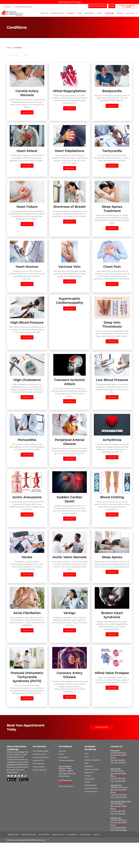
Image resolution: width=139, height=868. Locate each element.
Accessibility (72, 834)
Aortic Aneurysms (27, 497)
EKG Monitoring (38, 763)
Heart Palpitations (69, 151)
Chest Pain (112, 267)
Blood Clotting (112, 497)
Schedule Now (102, 727)
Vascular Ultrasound (40, 770)
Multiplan (88, 776)
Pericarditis (27, 440)
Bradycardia (112, 91)
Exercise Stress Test (39, 754)
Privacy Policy (44, 834)
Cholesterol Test (38, 760)
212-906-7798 (122, 758)
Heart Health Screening (41, 751)
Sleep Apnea (112, 557)
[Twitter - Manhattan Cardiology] (19, 776)
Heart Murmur (27, 267)
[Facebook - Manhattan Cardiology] (12, 776)
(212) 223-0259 (122, 825)
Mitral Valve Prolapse (112, 673)
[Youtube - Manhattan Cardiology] (15, 776)
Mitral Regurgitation (70, 91)
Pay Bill (112, 6)
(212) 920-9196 (122, 792)
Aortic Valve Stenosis (70, 557)
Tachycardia (112, 151)
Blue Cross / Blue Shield (92, 760)
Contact (7, 7)
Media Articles (14, 834)
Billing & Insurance (29, 834)
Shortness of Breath (69, 207)
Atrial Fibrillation (27, 613)
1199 (86, 754)
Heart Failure (27, 207)
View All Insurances (91, 791)
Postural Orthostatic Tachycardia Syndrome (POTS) (27, 677)
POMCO (88, 782)
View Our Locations (23, 7)
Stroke (27, 557)
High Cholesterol (27, 380)
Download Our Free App (70, 2)
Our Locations (63, 757)
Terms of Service (58, 834)
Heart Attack (27, 151)
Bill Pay (61, 754)
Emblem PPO (89, 773)
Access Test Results (127, 6)
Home (9, 48)
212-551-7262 (122, 809)
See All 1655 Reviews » (66, 786)
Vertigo (69, 613)
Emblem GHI (89, 766)
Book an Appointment (98, 6)
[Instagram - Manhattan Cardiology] (22, 776)
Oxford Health (89, 779)
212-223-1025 (122, 776)
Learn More (27, 112)
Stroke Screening (38, 767)
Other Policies (85, 834)
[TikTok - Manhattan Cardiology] (25, 776)
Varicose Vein (69, 267)
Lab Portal (62, 751)
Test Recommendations (67, 760)
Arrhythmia (112, 440)
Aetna (87, 757)
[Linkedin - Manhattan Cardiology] (8, 776)
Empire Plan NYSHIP (92, 769)
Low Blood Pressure (112, 380)
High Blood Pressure (27, 322)
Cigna (86, 763)
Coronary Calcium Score (41, 757)
